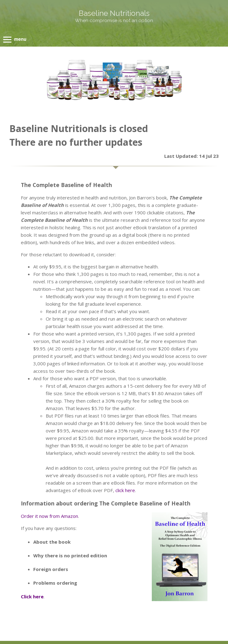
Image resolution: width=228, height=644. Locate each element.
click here (125, 490)
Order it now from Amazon (49, 516)
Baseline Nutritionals (114, 13)
